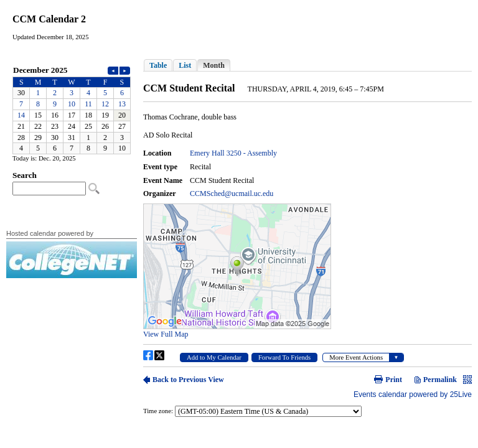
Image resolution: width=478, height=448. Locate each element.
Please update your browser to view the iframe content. (72, 109)
